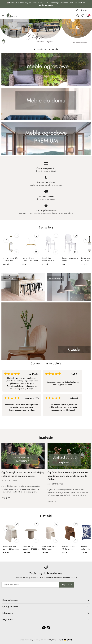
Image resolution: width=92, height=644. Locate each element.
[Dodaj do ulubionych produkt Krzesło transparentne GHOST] (76, 236)
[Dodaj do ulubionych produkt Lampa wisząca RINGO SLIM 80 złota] (36, 236)
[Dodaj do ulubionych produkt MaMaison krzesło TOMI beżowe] (56, 524)
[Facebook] (44, 628)
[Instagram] (48, 628)
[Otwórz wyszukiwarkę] (78, 15)
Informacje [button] (46, 613)
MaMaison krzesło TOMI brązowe (68, 548)
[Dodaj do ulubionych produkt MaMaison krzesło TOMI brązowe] (76, 524)
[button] (46, 229)
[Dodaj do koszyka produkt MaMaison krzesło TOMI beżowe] (56, 540)
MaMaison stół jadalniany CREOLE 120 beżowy (30, 548)
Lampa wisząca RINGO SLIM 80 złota (31, 259)
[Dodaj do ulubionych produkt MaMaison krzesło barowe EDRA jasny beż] (17, 524)
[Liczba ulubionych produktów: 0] (83, 15)
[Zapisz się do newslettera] (30, 585)
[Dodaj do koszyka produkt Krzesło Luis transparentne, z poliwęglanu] (56, 252)
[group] (46, 32)
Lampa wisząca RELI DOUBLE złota (10, 259)
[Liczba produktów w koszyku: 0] (88, 15)
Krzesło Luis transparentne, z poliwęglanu (48, 259)
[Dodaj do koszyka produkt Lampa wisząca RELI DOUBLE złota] (16, 252)
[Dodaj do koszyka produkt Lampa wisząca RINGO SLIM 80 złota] (36, 252)
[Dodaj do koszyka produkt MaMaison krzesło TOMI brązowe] (75, 540)
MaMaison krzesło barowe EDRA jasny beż (10, 548)
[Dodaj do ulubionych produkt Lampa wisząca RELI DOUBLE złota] (17, 236)
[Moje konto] (83, 10)
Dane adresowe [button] (46, 600)
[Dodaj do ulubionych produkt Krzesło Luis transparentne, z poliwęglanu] (56, 236)
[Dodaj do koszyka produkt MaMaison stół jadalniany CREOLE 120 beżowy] (36, 540)
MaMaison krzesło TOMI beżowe (49, 548)
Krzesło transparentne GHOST (70, 259)
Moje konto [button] (46, 619)
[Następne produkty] (86, 240)
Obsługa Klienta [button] (46, 607)
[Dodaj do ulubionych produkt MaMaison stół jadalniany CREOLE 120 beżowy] (36, 524)
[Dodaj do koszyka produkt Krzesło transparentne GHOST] (75, 252)
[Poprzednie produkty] (6, 240)
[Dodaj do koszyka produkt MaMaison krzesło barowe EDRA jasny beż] (16, 540)
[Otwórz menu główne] (3, 15)
